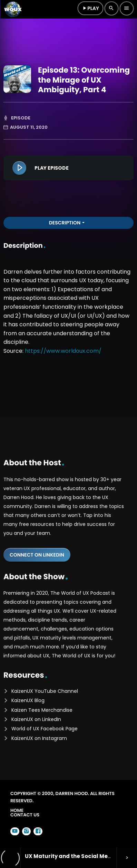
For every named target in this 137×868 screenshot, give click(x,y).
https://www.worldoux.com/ (63, 351)
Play (90, 8)
